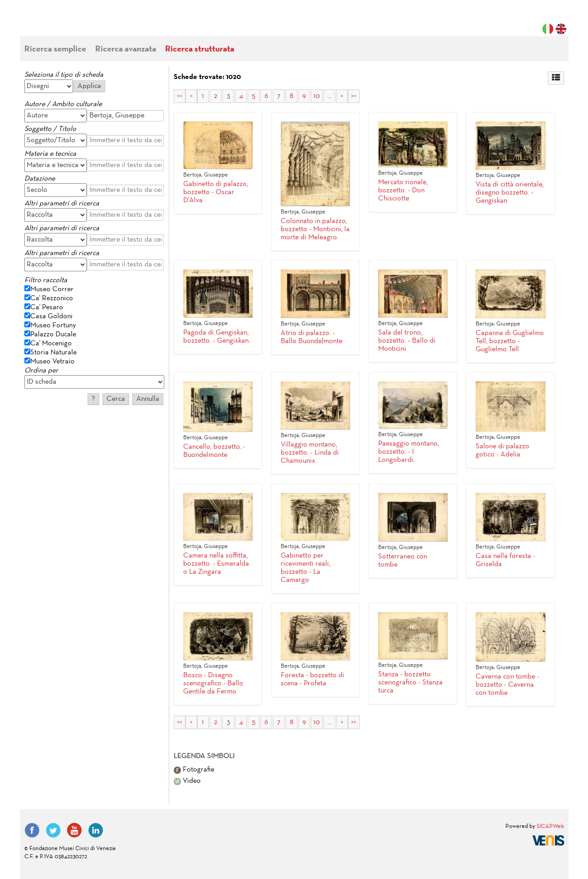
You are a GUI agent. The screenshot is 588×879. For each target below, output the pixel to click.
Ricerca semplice (55, 49)
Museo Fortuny (53, 326)
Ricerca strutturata (200, 49)
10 (317, 96)
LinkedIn (96, 830)
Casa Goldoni (51, 316)
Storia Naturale (53, 353)
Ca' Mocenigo (51, 344)
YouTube (74, 830)
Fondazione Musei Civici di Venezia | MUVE (61, 23)
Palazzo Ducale (53, 335)
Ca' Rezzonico (52, 298)
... (329, 96)
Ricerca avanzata (126, 49)
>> (354, 96)
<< (180, 96)
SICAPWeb (550, 827)
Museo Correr (52, 289)
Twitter (53, 830)
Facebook (32, 830)
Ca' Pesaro (47, 307)
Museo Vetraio (52, 362)
